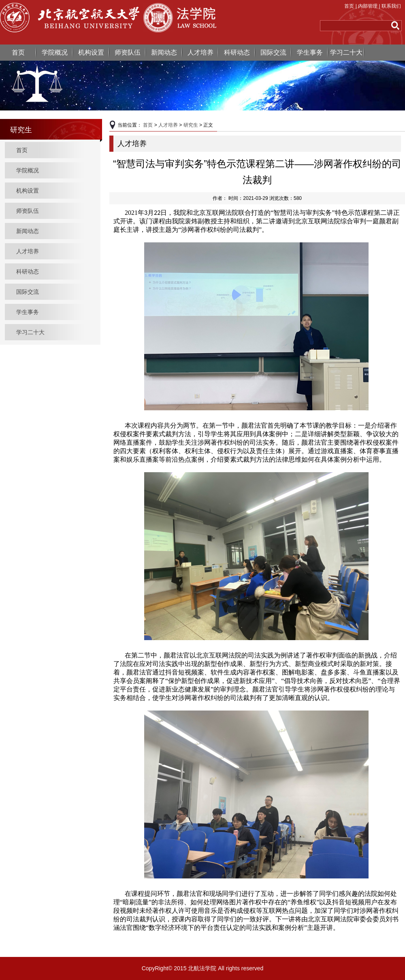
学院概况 (55, 52)
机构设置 (91, 52)
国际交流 (273, 52)
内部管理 (368, 6)
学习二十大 (346, 52)
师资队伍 (128, 52)
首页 (349, 6)
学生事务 (310, 52)
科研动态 (237, 52)
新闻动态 (164, 52)
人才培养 (200, 52)
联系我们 (391, 6)
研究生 (191, 125)
